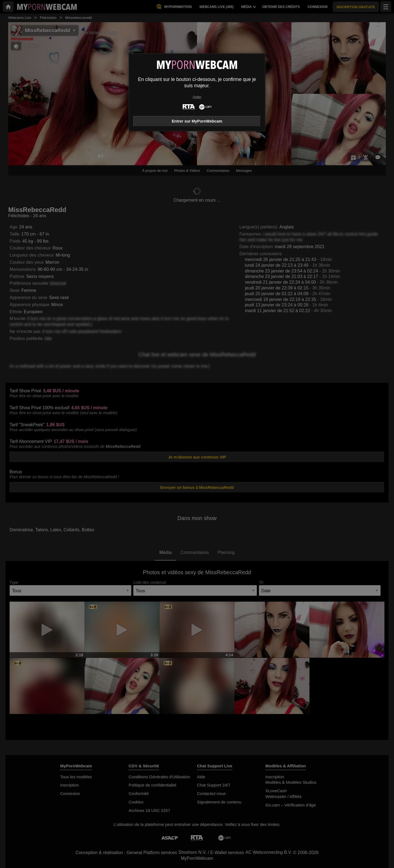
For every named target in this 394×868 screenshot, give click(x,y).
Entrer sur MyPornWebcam (197, 121)
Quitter (197, 97)
